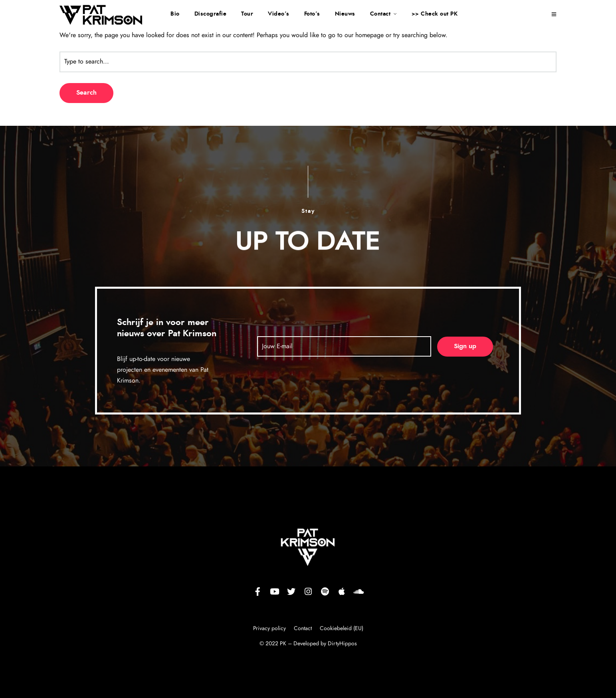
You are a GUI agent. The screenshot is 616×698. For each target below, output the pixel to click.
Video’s (279, 14)
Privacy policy (270, 629)
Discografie (211, 14)
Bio (175, 14)
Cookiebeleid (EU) (342, 629)
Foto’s (312, 14)
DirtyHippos (342, 644)
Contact (380, 14)
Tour (247, 14)
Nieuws (345, 14)
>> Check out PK (435, 14)
